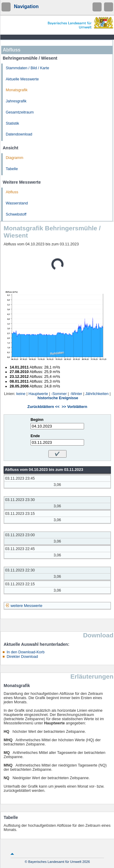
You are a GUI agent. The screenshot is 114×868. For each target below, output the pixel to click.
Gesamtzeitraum (20, 112)
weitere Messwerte (26, 606)
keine (21, 394)
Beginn (37, 420)
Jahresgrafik (16, 101)
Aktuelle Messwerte (22, 79)
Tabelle (12, 169)
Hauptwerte (38, 394)
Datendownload (19, 134)
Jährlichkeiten (97, 394)
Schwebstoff (16, 214)
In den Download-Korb (26, 652)
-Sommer (59, 394)
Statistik (12, 123)
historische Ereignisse (58, 398)
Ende (35, 436)
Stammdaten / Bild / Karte (28, 68)
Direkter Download (22, 657)
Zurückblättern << (44, 407)
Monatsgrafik (17, 90)
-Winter (76, 394)
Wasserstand (17, 203)
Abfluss (12, 192)
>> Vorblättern (74, 407)
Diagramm (15, 158)
